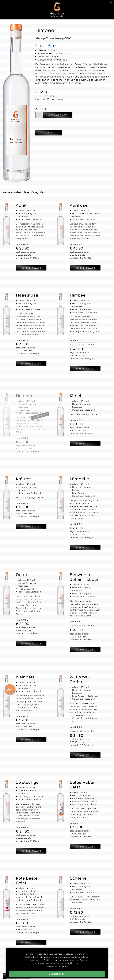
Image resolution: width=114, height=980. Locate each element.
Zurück (49, 133)
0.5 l (55, 46)
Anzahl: (42, 109)
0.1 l (42, 46)
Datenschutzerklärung (57, 966)
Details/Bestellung (31, 268)
